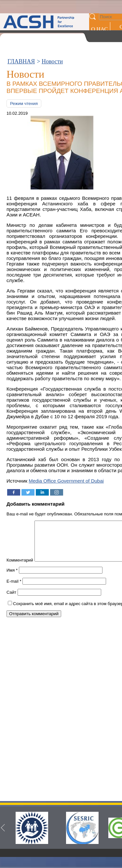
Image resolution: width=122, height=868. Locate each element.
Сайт (11, 600)
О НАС (100, 29)
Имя (12, 578)
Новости (52, 61)
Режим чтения (24, 104)
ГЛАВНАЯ (21, 61)
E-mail (14, 589)
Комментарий (20, 568)
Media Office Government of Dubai (66, 481)
